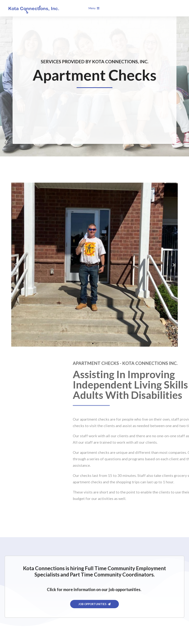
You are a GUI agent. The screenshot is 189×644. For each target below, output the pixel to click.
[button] (15, 265)
